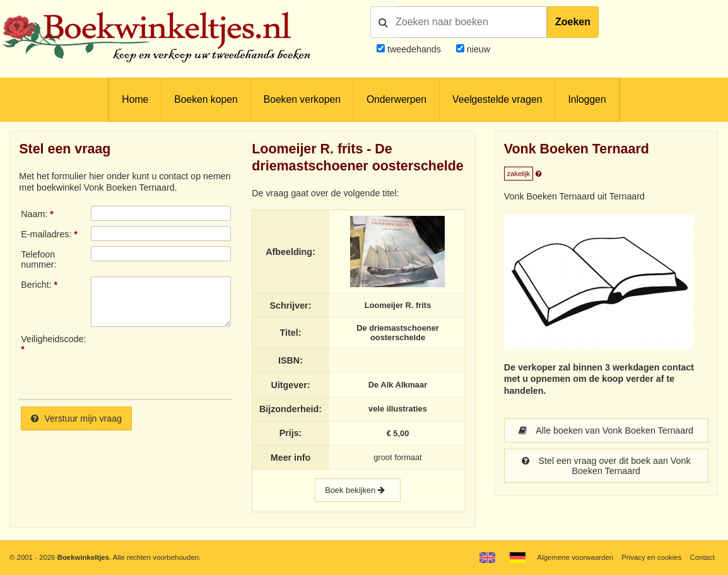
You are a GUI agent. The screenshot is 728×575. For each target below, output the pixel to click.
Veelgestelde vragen (497, 99)
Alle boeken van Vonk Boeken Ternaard (606, 430)
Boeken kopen (206, 99)
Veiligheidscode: (53, 339)
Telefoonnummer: (38, 259)
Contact (702, 557)
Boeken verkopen (302, 99)
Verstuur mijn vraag (76, 418)
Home (135, 99)
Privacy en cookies (651, 557)
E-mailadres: (46, 234)
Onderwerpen (396, 99)
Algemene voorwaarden (575, 557)
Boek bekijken (358, 490)
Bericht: (36, 285)
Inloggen (587, 99)
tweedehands (414, 49)
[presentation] (196, 362)
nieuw (477, 49)
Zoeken (573, 22)
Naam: (34, 214)
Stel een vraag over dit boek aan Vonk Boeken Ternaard (606, 466)
